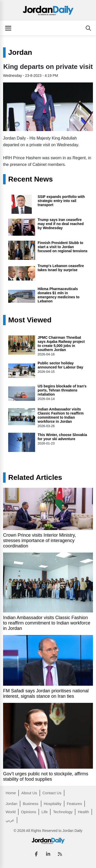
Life (45, 812)
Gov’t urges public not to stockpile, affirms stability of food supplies (46, 776)
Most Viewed (30, 320)
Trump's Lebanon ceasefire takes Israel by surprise (61, 268)
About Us (29, 793)
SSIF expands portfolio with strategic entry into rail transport (61, 201)
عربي (10, 820)
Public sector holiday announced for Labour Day (60, 365)
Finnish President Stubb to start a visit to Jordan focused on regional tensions (62, 247)
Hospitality (53, 804)
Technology (63, 812)
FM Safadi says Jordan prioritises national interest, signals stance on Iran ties (46, 694)
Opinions (29, 812)
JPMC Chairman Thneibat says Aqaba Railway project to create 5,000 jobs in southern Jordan (61, 344)
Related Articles (35, 478)
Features (74, 804)
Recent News (30, 179)
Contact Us (52, 793)
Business (31, 804)
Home (11, 793)
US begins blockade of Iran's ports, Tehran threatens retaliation (62, 390)
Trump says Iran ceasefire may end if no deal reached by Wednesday (61, 224)
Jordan (20, 52)
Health (83, 812)
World (11, 812)
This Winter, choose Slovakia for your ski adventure (62, 437)
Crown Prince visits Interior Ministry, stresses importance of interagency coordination (40, 541)
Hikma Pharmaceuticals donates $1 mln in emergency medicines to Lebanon (58, 295)
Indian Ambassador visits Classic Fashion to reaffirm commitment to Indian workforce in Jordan (61, 415)
